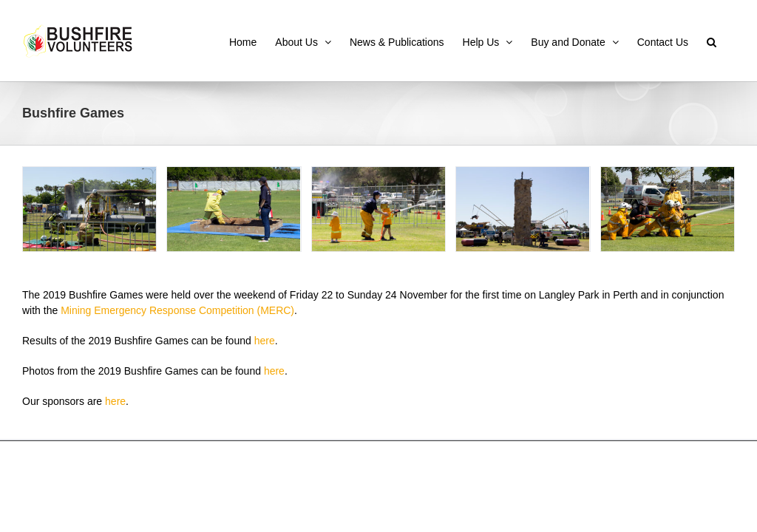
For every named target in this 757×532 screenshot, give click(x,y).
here (265, 341)
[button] (712, 41)
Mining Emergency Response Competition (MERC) (177, 310)
